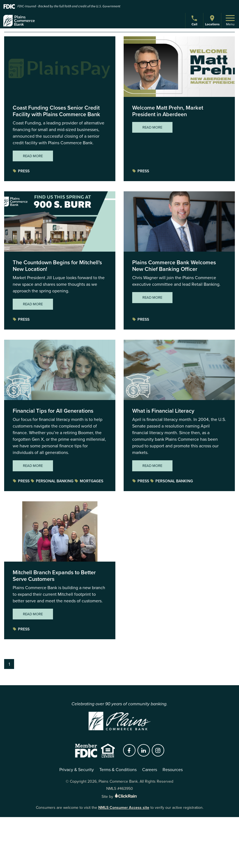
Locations (212, 21)
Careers (150, 770)
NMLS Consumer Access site (124, 808)
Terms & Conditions (118, 770)
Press (21, 171)
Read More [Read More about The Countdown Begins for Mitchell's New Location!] (33, 304)
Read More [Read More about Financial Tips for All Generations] (33, 466)
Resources (173, 770)
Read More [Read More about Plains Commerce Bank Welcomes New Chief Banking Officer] (152, 297)
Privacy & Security (77, 770)
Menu (230, 21)
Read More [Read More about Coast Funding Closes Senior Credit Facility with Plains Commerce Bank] (33, 156)
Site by (120, 797)
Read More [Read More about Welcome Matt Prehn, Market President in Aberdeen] (152, 127)
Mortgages (89, 481)
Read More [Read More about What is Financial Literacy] (152, 466)
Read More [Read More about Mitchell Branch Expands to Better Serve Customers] (33, 614)
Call (195, 21)
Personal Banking (52, 481)
